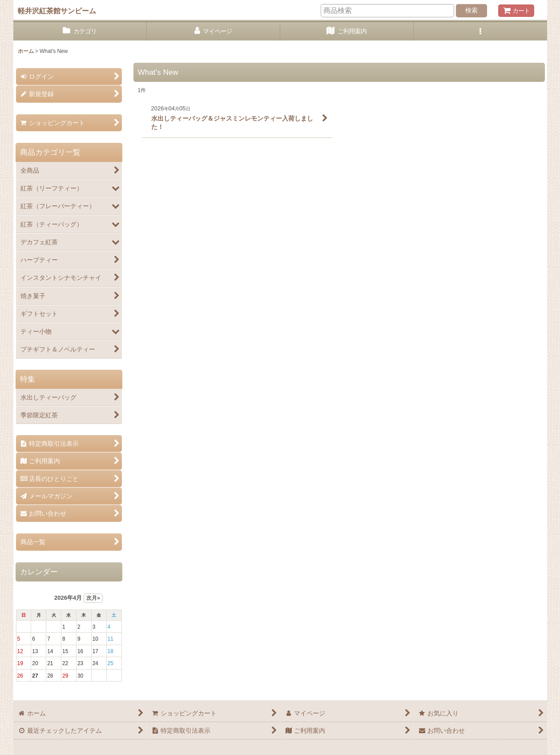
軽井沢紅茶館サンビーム (57, 11)
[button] (480, 31)
